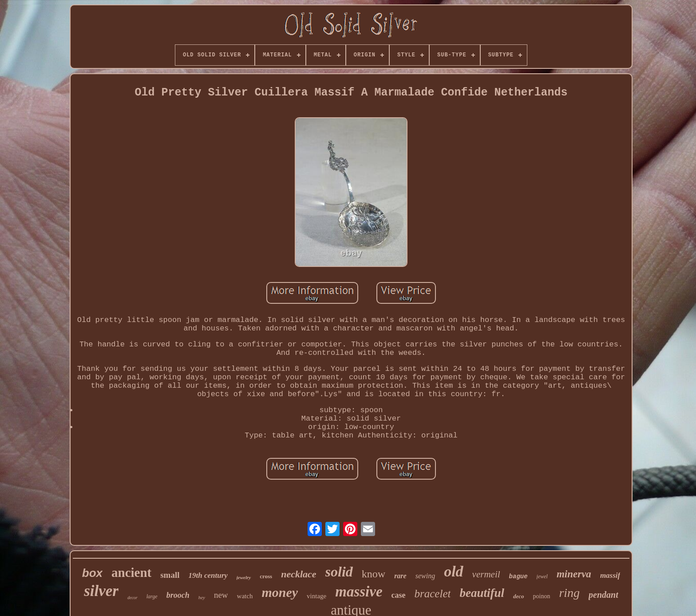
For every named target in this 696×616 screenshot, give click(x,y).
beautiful (482, 593)
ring (569, 593)
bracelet (433, 594)
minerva (574, 574)
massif (610, 575)
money (280, 592)
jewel (542, 576)
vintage (316, 596)
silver (101, 591)
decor (132, 598)
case (399, 595)
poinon (542, 596)
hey (202, 597)
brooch (178, 595)
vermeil (486, 574)
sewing (425, 576)
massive (359, 592)
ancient (131, 572)
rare (400, 576)
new (221, 595)
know (374, 574)
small (170, 575)
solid (339, 572)
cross (266, 576)
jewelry (244, 577)
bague (518, 576)
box (92, 573)
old (453, 571)
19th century (208, 575)
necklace (299, 574)
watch (245, 596)
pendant (603, 595)
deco (519, 596)
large (152, 596)
